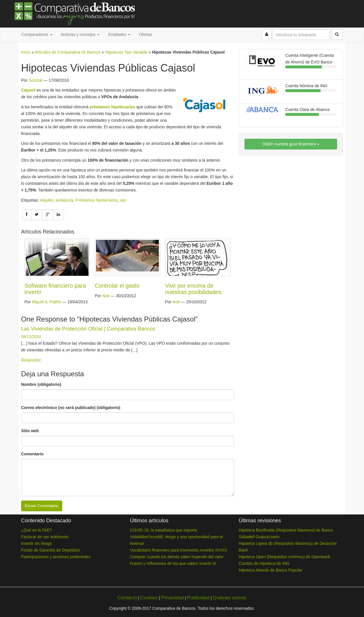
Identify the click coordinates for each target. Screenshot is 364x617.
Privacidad (172, 598)
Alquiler (47, 200)
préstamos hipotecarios (112, 107)
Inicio (26, 52)
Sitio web (30, 431)
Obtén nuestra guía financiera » (291, 144)
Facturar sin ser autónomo (45, 537)
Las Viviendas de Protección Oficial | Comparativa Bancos (88, 329)
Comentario (32, 454)
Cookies (149, 598)
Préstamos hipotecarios (96, 200)
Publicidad (198, 598)
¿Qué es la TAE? (36, 530)
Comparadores (37, 34)
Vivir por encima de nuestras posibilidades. (194, 289)
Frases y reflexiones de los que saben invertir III (173, 563)
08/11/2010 (31, 337)
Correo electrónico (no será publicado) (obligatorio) (71, 408)
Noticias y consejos (80, 34)
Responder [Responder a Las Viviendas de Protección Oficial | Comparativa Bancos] (31, 360)
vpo (123, 200)
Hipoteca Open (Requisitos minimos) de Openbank (284, 557)
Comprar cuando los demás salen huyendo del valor (177, 557)
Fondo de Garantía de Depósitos (50, 550)
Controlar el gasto (117, 286)
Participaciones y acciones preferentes (56, 557)
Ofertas (146, 34)
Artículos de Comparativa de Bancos (68, 52)
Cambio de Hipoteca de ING (264, 563)
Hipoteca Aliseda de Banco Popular (270, 570)
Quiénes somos (230, 598)
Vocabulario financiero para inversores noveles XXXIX (178, 550)
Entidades (119, 34)
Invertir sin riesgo (37, 543)
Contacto (127, 598)
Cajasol (28, 90)
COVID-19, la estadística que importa (163, 530)
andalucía (64, 200)
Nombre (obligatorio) (41, 384)
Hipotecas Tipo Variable (126, 52)
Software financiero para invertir (55, 289)
